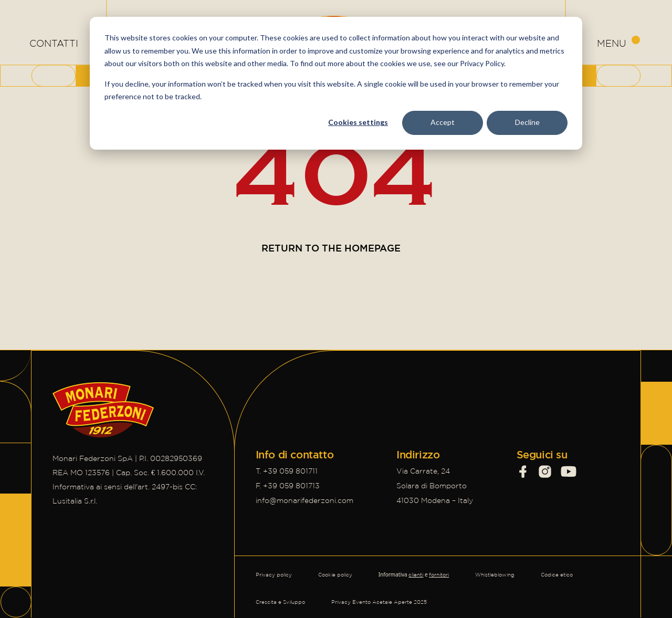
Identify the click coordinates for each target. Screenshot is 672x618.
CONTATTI (54, 43)
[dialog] (336, 83)
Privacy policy (274, 575)
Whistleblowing (495, 575)
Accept (443, 122)
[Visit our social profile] (523, 472)
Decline (527, 122)
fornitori (439, 575)
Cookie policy (335, 575)
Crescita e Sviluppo (280, 602)
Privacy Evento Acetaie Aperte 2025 (379, 602)
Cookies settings (358, 122)
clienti (416, 575)
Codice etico (557, 575)
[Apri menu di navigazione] (618, 43)
